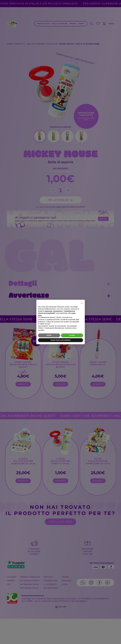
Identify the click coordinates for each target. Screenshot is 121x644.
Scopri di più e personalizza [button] (60, 340)
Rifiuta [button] (49, 335)
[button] (82, 303)
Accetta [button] (72, 335)
